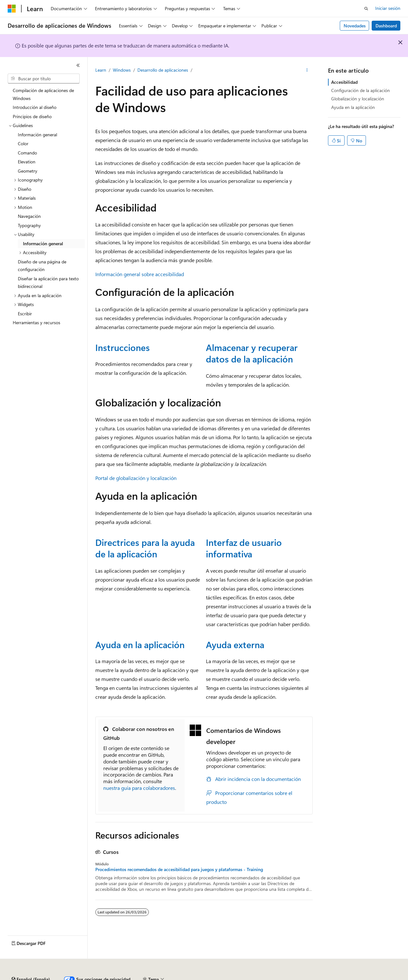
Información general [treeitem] (37, 135)
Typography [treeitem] (29, 225)
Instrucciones (123, 347)
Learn (101, 70)
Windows (122, 70)
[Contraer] (78, 65)
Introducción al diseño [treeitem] (35, 107)
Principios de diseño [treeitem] (32, 116)
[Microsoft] (12, 9)
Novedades (355, 26)
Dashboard (386, 26)
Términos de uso (319, 977)
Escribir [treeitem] (25, 314)
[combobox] (44, 79)
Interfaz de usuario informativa (244, 548)
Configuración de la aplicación (361, 90)
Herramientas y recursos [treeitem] (36, 322)
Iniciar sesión (388, 8)
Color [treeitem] (23, 143)
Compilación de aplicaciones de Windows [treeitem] (43, 94)
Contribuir (169, 977)
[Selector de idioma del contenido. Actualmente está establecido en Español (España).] (31, 962)
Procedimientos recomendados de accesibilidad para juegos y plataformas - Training (179, 869)
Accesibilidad (344, 82)
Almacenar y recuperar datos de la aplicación (252, 353)
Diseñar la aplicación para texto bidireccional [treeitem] (48, 283)
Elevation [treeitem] (27, 162)
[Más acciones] (307, 70)
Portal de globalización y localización (136, 478)
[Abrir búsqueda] (366, 9)
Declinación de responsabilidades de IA (46, 977)
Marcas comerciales (362, 977)
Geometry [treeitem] (28, 171)
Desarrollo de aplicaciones (163, 70)
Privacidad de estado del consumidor (255, 977)
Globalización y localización (358, 99)
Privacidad (197, 977)
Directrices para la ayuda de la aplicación (145, 548)
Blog (142, 977)
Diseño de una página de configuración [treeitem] (42, 266)
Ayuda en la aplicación (140, 644)
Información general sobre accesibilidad (140, 274)
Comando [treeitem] (27, 153)
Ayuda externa (235, 644)
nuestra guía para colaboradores (139, 788)
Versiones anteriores (111, 977)
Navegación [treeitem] (29, 216)
